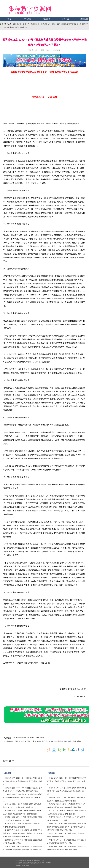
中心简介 (28, 19)
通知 (79, 741)
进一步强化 (59, 741)
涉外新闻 (84, 19)
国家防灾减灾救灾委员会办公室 (40, 741)
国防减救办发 (21, 741)
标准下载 (65, 19)
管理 (74, 741)
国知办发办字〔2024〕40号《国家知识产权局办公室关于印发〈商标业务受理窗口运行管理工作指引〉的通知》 (23, 781)
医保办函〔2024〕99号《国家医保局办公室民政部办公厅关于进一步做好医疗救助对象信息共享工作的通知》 (23, 798)
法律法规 (47, 19)
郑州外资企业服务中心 (21, 24)
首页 (9, 19)
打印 (6, 761)
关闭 (12, 761)
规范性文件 (35, 24)
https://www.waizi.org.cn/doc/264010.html (29, 738)
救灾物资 (68, 741)
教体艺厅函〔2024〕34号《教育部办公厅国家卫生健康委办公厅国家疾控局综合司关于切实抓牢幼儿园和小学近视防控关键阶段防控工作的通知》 (23, 833)
